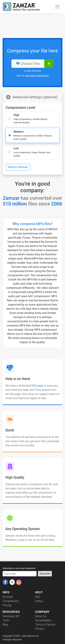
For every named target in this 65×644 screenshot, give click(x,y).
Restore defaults (18, 167)
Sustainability (43, 620)
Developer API (11, 616)
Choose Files (28, 64)
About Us (41, 616)
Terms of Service (45, 625)
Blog (5, 625)
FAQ (38, 597)
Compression (11, 601)
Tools (6, 620)
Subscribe (45, 574)
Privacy (40, 629)
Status (39, 601)
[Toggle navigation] (57, 7)
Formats (8, 597)
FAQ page (37, 386)
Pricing (7, 605)
